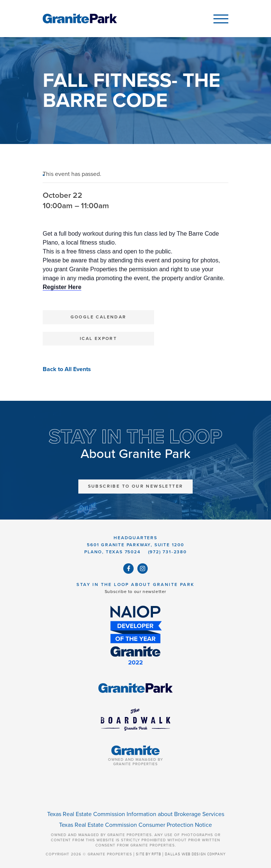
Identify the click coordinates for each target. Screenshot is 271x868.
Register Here (62, 287)
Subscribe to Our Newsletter (136, 486)
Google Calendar (99, 317)
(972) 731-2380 (167, 552)
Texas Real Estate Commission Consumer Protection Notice (135, 825)
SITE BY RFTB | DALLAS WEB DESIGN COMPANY (181, 854)
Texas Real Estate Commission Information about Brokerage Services (136, 814)
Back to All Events (67, 369)
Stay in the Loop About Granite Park (135, 584)
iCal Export (98, 338)
